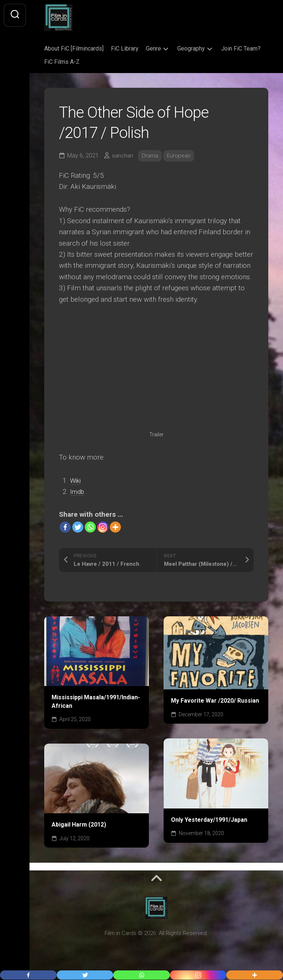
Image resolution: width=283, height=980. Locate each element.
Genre (153, 49)
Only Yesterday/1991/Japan (209, 820)
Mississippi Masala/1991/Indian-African (96, 702)
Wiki (76, 480)
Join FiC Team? (241, 49)
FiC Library (125, 49)
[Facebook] (65, 527)
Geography (191, 49)
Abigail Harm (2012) (79, 825)
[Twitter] (78, 527)
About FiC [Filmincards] (74, 49)
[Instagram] (103, 527)
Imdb (78, 491)
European (181, 155)
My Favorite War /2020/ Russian (215, 701)
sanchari (123, 155)
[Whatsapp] (90, 527)
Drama (151, 155)
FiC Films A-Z (62, 62)
